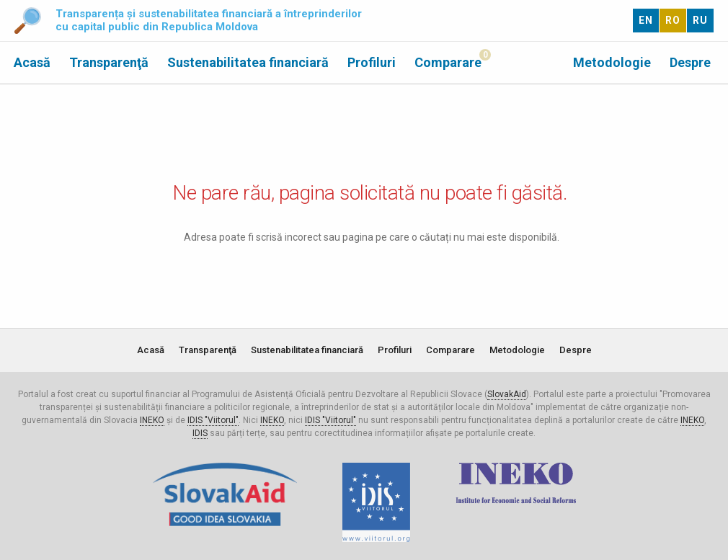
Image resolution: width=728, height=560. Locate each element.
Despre (690, 62)
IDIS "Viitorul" (213, 420)
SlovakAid (507, 394)
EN (646, 20)
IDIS (200, 433)
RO (673, 20)
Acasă (32, 62)
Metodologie (612, 62)
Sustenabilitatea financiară (248, 62)
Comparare (448, 62)
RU (700, 20)
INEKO (152, 420)
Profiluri (372, 62)
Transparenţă (109, 62)
